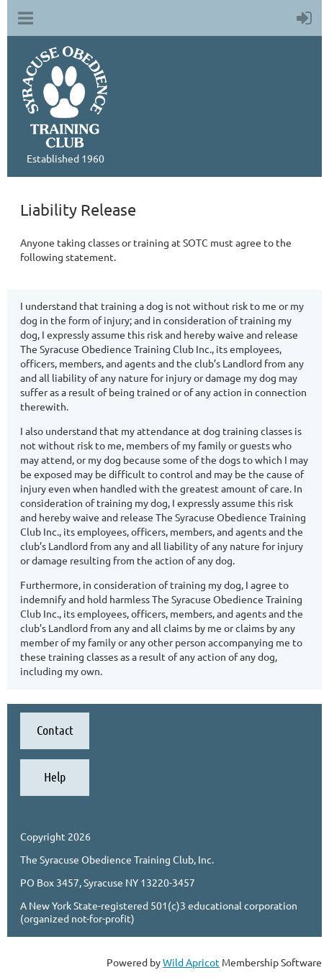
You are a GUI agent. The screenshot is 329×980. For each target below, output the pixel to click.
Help (55, 777)
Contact (55, 730)
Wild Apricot (191, 962)
